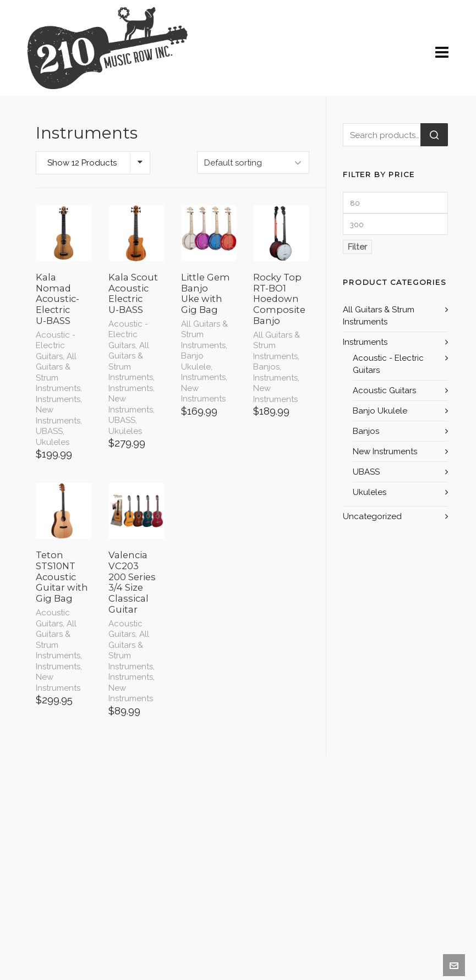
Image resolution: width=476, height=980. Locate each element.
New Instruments (58, 415)
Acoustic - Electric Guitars (56, 346)
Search (434, 135)
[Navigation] (442, 53)
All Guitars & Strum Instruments (58, 373)
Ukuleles (53, 442)
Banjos (266, 367)
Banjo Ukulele (196, 361)
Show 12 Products (82, 163)
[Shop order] (253, 163)
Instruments (58, 399)
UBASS (49, 431)
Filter (357, 247)
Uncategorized (372, 516)
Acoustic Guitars (53, 618)
